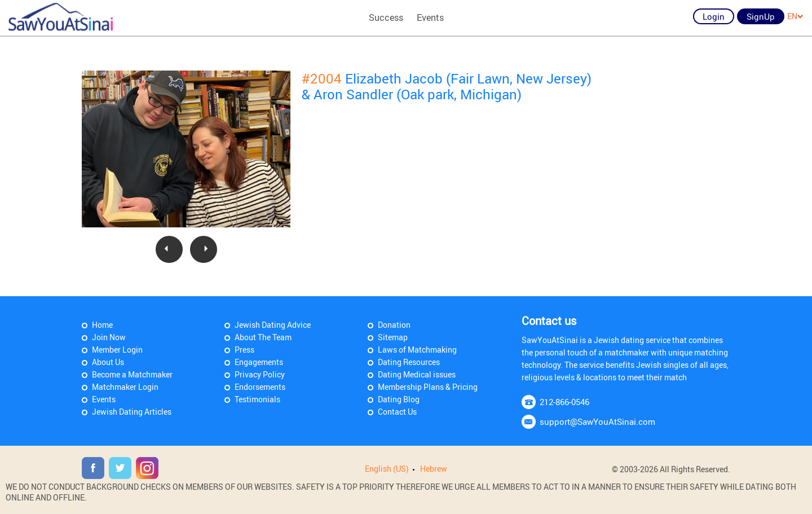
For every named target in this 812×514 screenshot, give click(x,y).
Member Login (117, 350)
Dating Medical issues (417, 374)
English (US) (387, 469)
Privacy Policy (260, 374)
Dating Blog (399, 399)
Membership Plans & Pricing (428, 387)
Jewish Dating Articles (132, 412)
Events (430, 17)
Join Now (109, 337)
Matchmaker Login (125, 387)
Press (244, 350)
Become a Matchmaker (132, 374)
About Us (108, 362)
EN (795, 16)
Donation (394, 325)
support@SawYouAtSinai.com (597, 421)
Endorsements (260, 387)
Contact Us (397, 412)
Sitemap (393, 337)
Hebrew (434, 469)
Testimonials (257, 399)
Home (102, 325)
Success (386, 17)
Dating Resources (409, 362)
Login (714, 16)
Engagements (259, 362)
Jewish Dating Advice (273, 325)
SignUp (761, 16)
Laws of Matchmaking (417, 350)
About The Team (263, 337)
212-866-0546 (564, 402)
